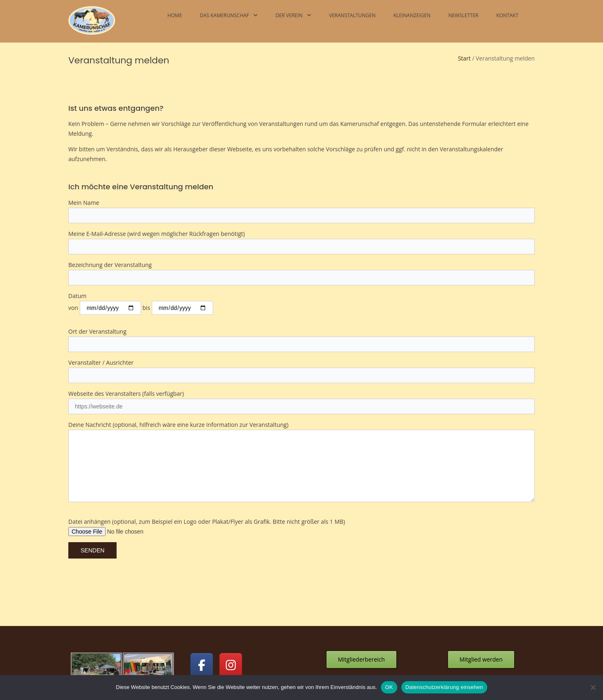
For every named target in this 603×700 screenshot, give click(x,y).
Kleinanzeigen (412, 15)
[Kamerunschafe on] (260, 622)
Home (175, 15)
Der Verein (289, 15)
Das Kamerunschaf (224, 15)
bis (178, 265)
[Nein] (593, 687)
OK (389, 687)
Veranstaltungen (352, 15)
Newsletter (464, 15)
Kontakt (507, 15)
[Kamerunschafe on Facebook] (202, 623)
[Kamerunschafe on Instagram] (231, 623)
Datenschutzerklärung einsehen (444, 687)
